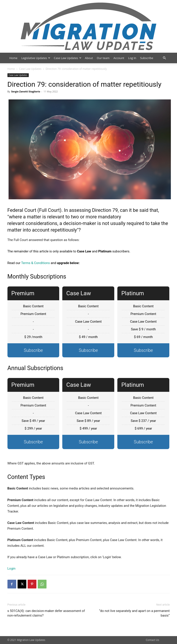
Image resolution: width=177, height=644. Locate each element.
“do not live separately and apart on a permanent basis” (134, 613)
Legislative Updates (36, 58)
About (89, 58)
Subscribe (147, 58)
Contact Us (153, 640)
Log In (132, 58)
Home (13, 58)
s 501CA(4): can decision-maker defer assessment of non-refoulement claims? (46, 613)
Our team (103, 58)
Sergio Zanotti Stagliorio (26, 91)
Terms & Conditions (35, 263)
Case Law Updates (67, 58)
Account (119, 58)
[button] (164, 58)
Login (12, 568)
